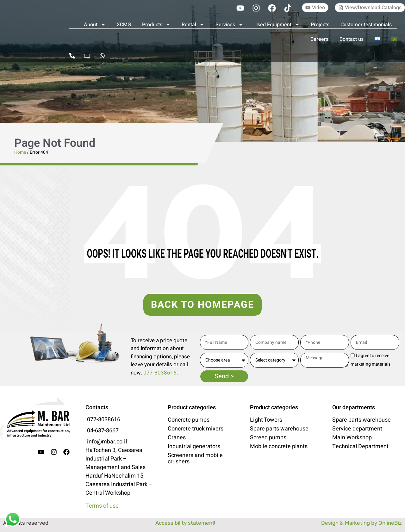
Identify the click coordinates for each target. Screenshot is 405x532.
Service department (357, 429)
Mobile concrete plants (279, 447)
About (95, 25)
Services (229, 25)
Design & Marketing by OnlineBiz (361, 523)
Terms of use (102, 506)
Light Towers (266, 420)
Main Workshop (352, 438)
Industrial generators (194, 447)
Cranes (177, 438)
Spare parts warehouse (279, 429)
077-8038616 (160, 373)
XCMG (124, 25)
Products (156, 25)
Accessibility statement (185, 523)
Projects (320, 25)
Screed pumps (268, 438)
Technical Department (360, 447)
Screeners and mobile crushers (195, 459)
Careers (319, 39)
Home (20, 152)
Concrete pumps (189, 420)
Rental (193, 25)
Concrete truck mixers (196, 429)
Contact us (352, 39)
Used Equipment (277, 25)
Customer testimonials (366, 25)
